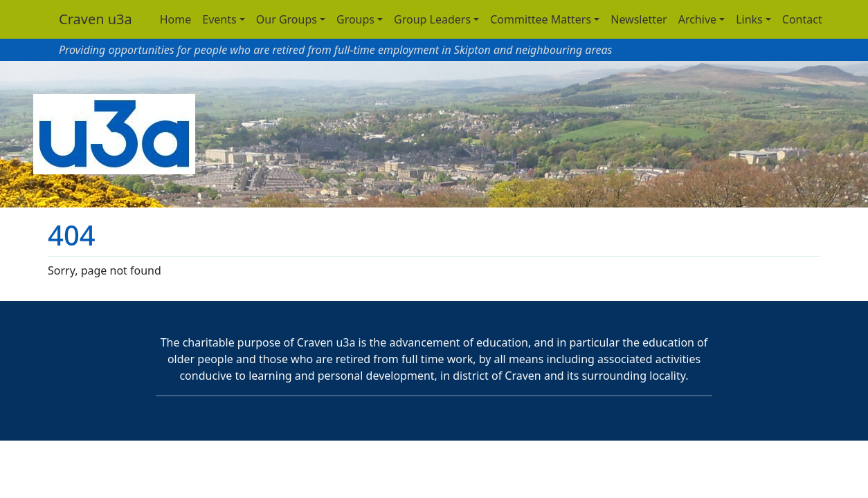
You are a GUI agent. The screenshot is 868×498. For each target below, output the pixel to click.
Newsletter (639, 19)
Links (749, 19)
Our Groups (287, 19)
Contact (802, 19)
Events (219, 19)
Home (176, 19)
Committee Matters (541, 19)
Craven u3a (96, 19)
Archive (697, 19)
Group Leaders (432, 19)
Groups (355, 19)
